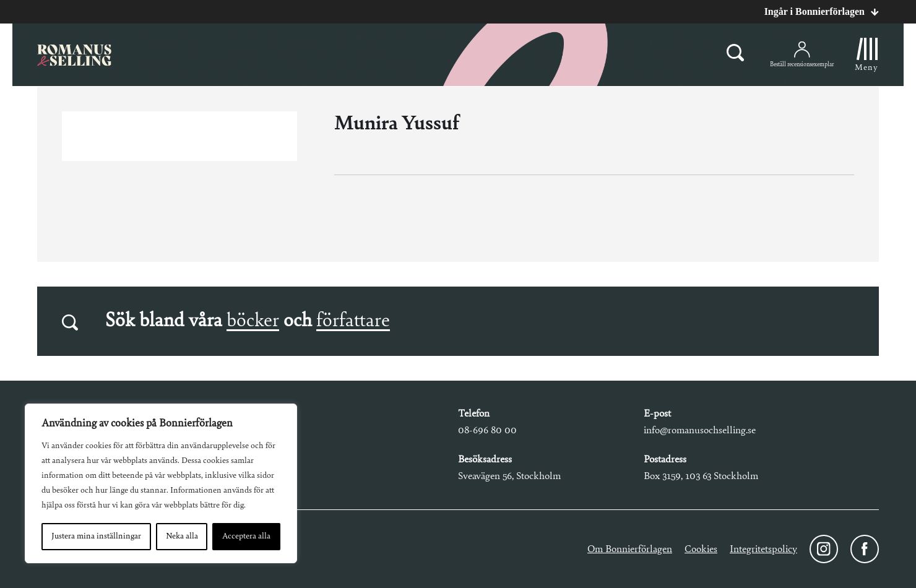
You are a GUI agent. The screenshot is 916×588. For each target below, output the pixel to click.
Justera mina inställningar (96, 537)
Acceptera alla (246, 537)
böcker (253, 321)
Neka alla (182, 537)
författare (353, 321)
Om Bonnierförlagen (630, 549)
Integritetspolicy (763, 549)
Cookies (701, 549)
